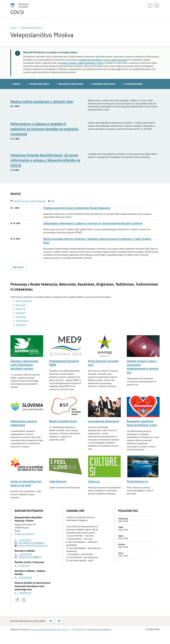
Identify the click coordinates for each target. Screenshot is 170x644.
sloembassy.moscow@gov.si (32, 543)
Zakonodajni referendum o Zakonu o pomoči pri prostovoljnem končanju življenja (93, 223)
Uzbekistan (21, 325)
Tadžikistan (21, 317)
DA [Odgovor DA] (51, 621)
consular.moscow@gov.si (30, 557)
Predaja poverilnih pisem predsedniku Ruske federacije (77, 208)
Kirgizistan (21, 313)
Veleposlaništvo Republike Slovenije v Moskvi (49, 629)
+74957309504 (25, 554)
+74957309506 (25, 578)
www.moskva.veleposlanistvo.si (33, 546)
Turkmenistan (22, 321)
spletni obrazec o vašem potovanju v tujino (82, 63)
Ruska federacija (24, 301)
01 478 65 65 (24, 566)
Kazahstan (21, 309)
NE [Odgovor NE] (59, 621)
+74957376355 (25, 540)
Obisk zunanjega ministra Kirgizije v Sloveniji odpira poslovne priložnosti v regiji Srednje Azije (97, 241)
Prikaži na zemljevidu (25, 534)
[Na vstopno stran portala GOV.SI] (27, 9)
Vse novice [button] (18, 267)
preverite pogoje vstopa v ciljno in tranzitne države (103, 60)
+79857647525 (25, 593)
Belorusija (20, 305)
